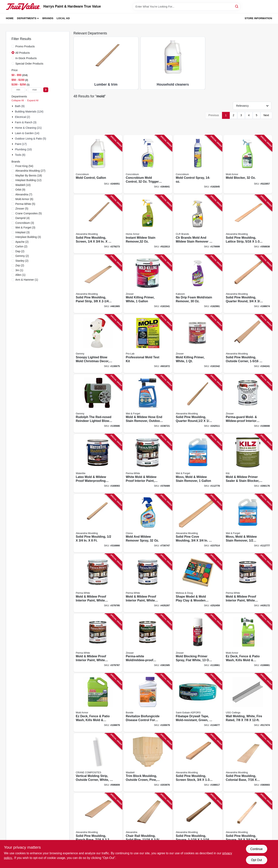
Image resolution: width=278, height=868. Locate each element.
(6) (24, 199)
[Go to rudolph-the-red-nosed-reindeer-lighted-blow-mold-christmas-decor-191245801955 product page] (98, 404)
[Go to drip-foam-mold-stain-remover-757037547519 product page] (198, 284)
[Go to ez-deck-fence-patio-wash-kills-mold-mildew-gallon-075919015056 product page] (98, 703)
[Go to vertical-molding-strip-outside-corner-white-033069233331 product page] (98, 763)
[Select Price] (46, 90)
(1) (19, 270)
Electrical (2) (23, 117)
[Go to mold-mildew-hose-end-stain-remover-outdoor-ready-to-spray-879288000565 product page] (148, 404)
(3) (25, 223)
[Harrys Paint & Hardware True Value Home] (23, 7)
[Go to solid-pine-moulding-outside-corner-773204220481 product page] (248, 344)
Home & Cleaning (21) (28, 128)
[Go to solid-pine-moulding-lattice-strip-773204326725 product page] (248, 224)
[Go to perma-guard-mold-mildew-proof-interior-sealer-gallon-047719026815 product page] (248, 404)
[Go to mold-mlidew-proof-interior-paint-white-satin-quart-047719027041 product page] (248, 583)
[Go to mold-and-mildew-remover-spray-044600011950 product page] (148, 523)
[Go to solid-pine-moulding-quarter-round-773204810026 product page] (198, 404)
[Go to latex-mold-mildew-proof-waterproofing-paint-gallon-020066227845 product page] (98, 463)
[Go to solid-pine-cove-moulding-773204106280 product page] (198, 523)
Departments (27, 18)
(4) (23, 218)
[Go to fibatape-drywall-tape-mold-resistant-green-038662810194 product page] (198, 703)
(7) (24, 194)
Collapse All (18, 101)
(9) (20, 190)
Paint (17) (21, 144)
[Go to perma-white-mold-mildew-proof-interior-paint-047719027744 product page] (148, 643)
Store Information (258, 18)
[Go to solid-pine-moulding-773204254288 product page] (98, 523)
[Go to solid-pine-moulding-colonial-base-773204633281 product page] (248, 763)
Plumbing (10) (23, 149)
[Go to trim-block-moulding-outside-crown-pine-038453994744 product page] (148, 763)
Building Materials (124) (29, 112)
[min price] (18, 90)
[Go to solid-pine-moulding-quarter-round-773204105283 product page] (248, 284)
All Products (23, 53)
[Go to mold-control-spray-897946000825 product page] (198, 164)
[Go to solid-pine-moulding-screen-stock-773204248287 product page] (198, 763)
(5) (25, 204)
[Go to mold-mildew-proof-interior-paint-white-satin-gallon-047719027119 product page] (148, 583)
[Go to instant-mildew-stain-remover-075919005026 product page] (148, 224)
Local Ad (63, 18)
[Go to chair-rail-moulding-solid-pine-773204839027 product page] (148, 822)
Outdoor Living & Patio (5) (31, 139)
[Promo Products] (13, 46)
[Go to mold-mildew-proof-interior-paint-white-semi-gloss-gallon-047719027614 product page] (98, 583)
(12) (28, 180)
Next (266, 115)
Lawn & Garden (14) (27, 133)
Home (10, 18)
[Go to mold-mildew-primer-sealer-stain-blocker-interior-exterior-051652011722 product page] (248, 463)
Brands (48, 18)
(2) (22, 242)
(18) (29, 175)
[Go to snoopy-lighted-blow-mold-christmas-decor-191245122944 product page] (98, 344)
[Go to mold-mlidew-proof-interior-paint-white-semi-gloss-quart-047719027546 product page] (98, 643)
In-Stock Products (26, 58)
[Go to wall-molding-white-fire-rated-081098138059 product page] (248, 703)
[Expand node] (13, 106)
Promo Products (25, 46)
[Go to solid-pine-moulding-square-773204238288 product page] (198, 822)
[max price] (35, 90)
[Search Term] (186, 7)
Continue (256, 849)
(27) (31, 171)
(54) (24, 166)
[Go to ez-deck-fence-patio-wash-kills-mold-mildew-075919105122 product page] (248, 643)
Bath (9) (20, 106)
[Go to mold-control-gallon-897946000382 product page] (98, 164)
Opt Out (256, 860)
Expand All (33, 101)
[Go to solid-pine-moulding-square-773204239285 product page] (248, 822)
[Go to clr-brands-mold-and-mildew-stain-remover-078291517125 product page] (198, 224)
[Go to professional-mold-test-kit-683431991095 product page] (148, 344)
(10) (23, 185)
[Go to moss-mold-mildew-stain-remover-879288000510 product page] (248, 523)
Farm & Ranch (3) (26, 122)
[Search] (237, 6)
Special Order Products (29, 64)
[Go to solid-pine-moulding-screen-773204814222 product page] (98, 224)
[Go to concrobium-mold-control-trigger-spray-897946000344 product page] (148, 164)
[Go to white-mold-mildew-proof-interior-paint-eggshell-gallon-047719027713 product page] (148, 463)
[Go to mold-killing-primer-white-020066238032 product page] (198, 344)
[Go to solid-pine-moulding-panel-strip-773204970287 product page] (98, 284)
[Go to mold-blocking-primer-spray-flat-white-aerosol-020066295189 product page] (198, 643)
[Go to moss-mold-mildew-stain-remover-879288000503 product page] (198, 463)
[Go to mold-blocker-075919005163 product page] (248, 164)
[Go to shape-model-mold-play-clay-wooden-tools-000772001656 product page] (198, 583)
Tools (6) (20, 155)
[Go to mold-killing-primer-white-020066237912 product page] (148, 284)
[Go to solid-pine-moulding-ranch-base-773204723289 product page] (98, 822)
